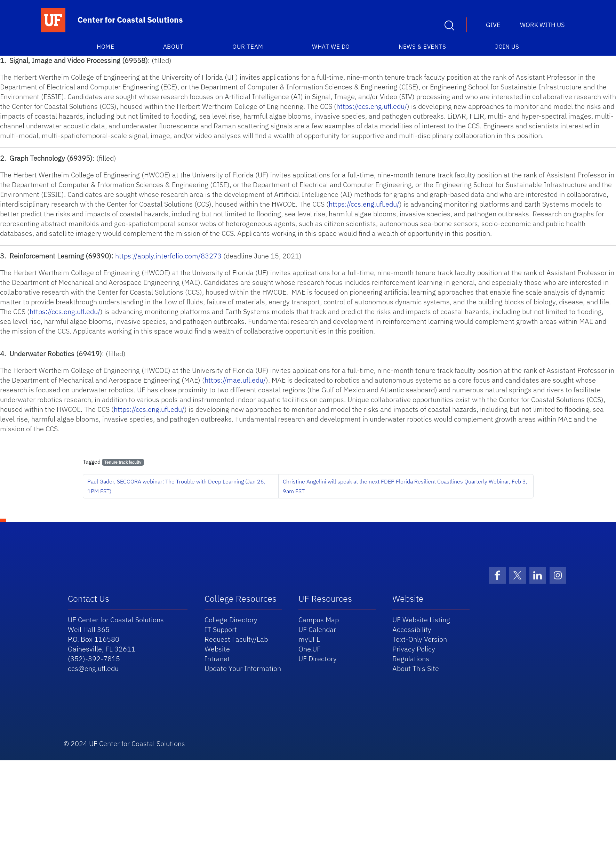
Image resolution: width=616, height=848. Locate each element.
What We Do (331, 47)
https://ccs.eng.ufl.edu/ (372, 106)
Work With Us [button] (542, 25)
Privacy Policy (414, 649)
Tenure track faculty (123, 462)
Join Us (507, 47)
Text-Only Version (420, 639)
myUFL (309, 639)
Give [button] (493, 25)
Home (105, 47)
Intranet (217, 659)
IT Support (221, 629)
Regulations (411, 659)
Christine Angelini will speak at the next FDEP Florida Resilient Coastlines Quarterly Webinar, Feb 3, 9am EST (405, 486)
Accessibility (412, 629)
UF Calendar (317, 629)
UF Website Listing (421, 620)
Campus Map (319, 620)
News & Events (422, 47)
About (173, 47)
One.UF (310, 649)
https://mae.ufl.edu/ (235, 380)
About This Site (416, 668)
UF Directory (318, 659)
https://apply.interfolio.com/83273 (168, 256)
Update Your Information (243, 668)
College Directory (231, 620)
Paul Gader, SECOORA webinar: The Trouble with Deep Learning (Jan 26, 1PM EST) (176, 486)
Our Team (248, 47)
